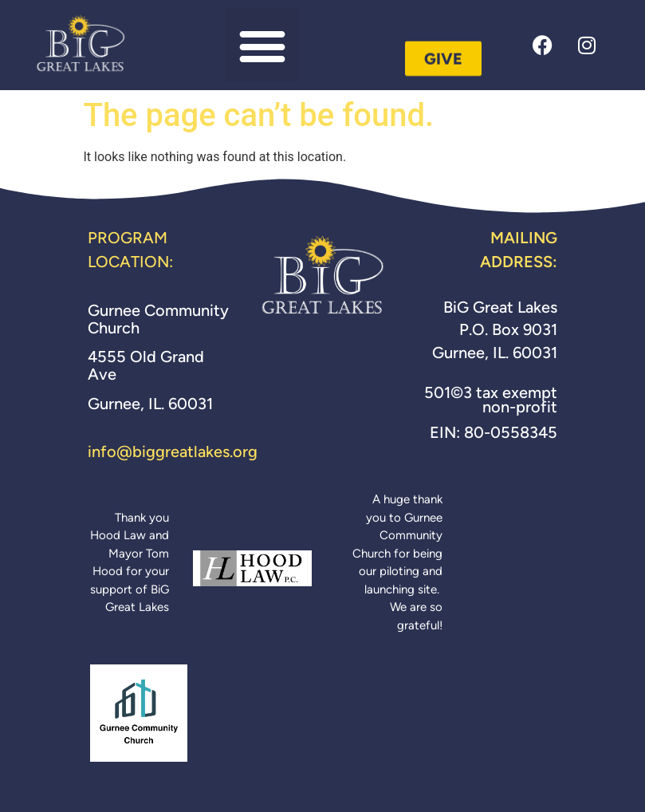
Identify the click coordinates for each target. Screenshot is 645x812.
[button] (262, 45)
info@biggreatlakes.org (173, 451)
